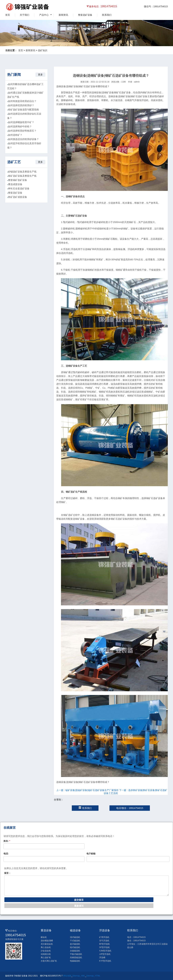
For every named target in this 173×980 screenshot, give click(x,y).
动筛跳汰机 (46, 954)
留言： (8, 873)
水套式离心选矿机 (49, 961)
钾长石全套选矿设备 (19, 188)
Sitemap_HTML (93, 976)
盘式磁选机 (75, 944)
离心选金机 (46, 947)
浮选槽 (102, 958)
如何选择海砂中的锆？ (20, 126)
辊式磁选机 (75, 947)
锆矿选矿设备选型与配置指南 (23, 110)
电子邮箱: (91, 854)
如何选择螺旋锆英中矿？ (21, 122)
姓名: (7, 841)
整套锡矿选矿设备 (18, 180)
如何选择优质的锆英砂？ (21, 105)
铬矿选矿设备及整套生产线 (22, 176)
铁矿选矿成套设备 (18, 197)
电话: (6, 854)
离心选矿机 (46, 958)
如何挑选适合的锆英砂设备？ (23, 139)
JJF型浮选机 (105, 954)
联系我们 (107, 15)
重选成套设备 (15, 184)
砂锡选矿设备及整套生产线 (22, 172)
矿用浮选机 (104, 937)
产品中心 (44, 15)
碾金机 (44, 937)
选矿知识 (43, 50)
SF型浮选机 (104, 947)
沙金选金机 (46, 951)
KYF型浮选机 (105, 961)
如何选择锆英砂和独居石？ (22, 131)
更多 (40, 75)
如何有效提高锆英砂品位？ (22, 101)
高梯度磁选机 (76, 958)
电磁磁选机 (75, 961)
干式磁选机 (75, 941)
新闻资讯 (63, 15)
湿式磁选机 (75, 937)
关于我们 (24, 15)
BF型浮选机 (104, 944)
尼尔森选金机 (47, 944)
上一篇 (87, 790)
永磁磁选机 (75, 951)
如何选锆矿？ (15, 135)
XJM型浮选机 (105, 951)
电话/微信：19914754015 (130, 808)
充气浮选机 (104, 941)
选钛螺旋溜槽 (47, 941)
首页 (8, 15)
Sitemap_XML (79, 976)
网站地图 (67, 976)
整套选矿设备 (85, 15)
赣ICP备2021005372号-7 (51, 976)
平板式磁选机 (76, 954)
